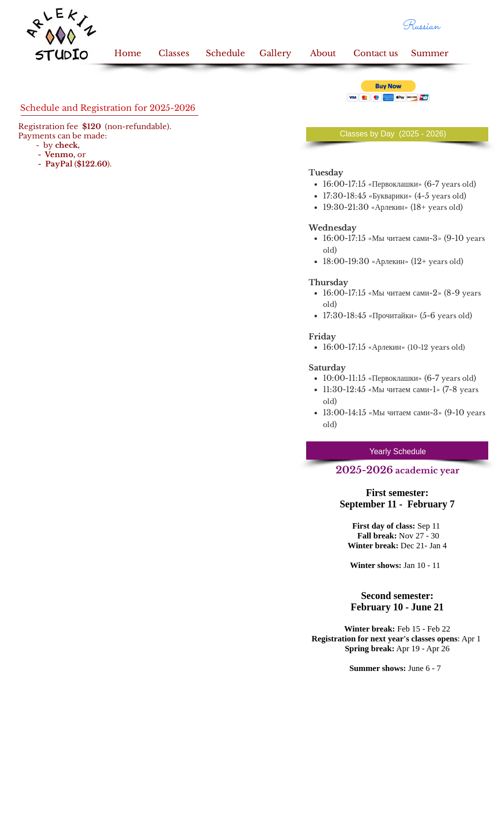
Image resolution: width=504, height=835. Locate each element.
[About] (323, 54)
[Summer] (429, 54)
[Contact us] (376, 54)
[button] (389, 91)
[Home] (128, 54)
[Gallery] (275, 54)
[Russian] (421, 27)
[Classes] (174, 54)
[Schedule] (225, 54)
